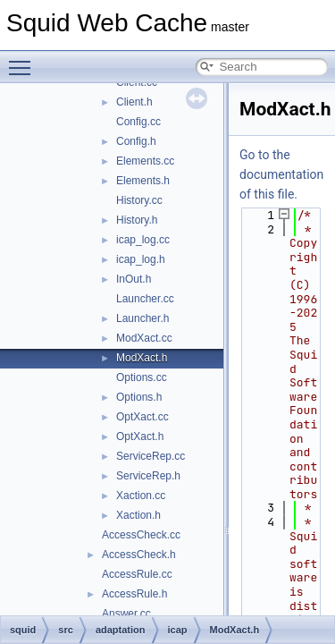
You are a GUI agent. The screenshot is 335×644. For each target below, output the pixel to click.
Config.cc (138, 122)
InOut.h (134, 279)
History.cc (139, 200)
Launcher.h (142, 318)
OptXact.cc (142, 417)
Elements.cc (145, 161)
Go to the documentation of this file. (281, 174)
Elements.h (143, 181)
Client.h (134, 102)
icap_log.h (141, 259)
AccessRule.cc (137, 574)
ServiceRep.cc (151, 456)
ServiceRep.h (148, 476)
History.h (137, 220)
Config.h (136, 141)
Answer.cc (126, 614)
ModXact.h (142, 358)
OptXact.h (140, 436)
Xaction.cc (141, 496)
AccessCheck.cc (141, 535)
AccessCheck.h (139, 555)
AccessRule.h (134, 594)
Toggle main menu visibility (24, 60)
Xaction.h (138, 515)
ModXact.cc (144, 338)
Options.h (139, 397)
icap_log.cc (143, 240)
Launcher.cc (145, 299)
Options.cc (142, 377)
